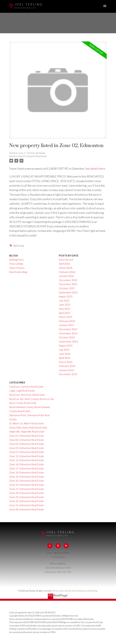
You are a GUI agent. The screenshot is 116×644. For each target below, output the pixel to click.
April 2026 (64, 264)
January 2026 (66, 276)
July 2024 (64, 350)
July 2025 (64, 300)
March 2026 (66, 268)
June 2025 (65, 304)
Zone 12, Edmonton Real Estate (27, 456)
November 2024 (68, 333)
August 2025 (66, 296)
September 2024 (68, 341)
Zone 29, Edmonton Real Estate (27, 497)
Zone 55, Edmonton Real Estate (27, 505)
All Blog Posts (17, 260)
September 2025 (68, 292)
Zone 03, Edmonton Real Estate (27, 444)
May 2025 (64, 309)
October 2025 (67, 288)
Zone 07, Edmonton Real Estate (27, 452)
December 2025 (68, 280)
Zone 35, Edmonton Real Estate (27, 501)
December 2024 (68, 329)
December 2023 (68, 374)
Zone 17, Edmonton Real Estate (27, 468)
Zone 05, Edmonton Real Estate (27, 448)
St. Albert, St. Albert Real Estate (27, 423)
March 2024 (66, 362)
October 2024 (67, 337)
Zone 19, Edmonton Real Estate (27, 477)
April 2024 (64, 358)
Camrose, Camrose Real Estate (26, 387)
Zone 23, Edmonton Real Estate (27, 485)
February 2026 (67, 272)
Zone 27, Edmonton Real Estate (27, 489)
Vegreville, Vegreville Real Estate (27, 431)
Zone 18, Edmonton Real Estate (27, 472)
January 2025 (66, 325)
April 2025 (64, 313)
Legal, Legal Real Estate (22, 391)
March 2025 (66, 317)
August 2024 (66, 345)
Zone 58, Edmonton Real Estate (27, 509)
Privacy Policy (59, 591)
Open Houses (17, 268)
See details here (95, 169)
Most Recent (66, 260)
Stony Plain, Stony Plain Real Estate (28, 427)
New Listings (16, 264)
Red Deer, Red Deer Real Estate (27, 395)
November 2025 (68, 284)
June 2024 (65, 354)
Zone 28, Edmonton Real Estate (27, 493)
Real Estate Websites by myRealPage (82, 591)
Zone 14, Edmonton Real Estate (27, 460)
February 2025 (67, 321)
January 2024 (66, 370)
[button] (50, 546)
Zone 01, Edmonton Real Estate (27, 436)
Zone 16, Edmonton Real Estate (27, 464)
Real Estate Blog (18, 272)
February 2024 (67, 366)
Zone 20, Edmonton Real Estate (27, 481)
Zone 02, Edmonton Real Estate (32, 156)
